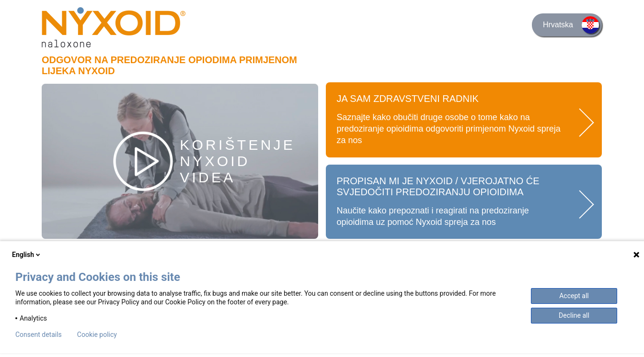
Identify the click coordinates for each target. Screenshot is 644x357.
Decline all (574, 315)
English (27, 255)
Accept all (574, 296)
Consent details (39, 335)
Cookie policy (97, 335)
